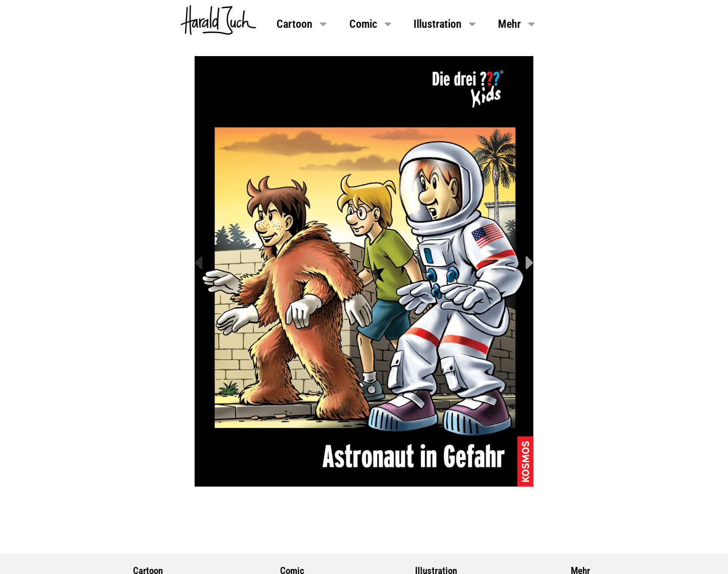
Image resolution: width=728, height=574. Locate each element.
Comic (371, 24)
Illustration (446, 24)
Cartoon (303, 24)
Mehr (517, 24)
